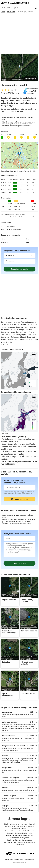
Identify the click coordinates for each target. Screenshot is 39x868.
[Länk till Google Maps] (19, 157)
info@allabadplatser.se (27, 860)
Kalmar (3, 12)
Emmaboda (11, 12)
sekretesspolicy (22, 862)
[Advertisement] (19, 33)
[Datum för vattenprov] (19, 255)
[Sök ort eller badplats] (36, 8)
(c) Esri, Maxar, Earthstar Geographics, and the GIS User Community (9, 596)
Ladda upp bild (31, 78)
